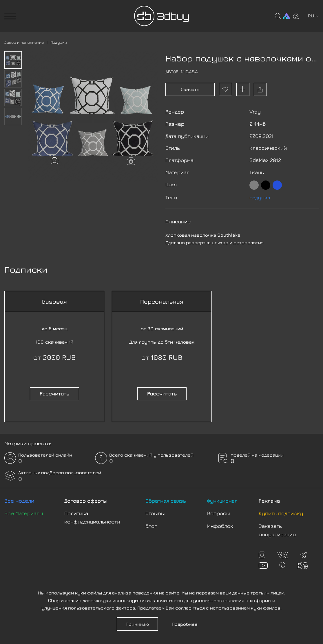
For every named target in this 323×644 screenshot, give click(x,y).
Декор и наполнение (26, 42)
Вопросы (219, 511)
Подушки (63, 42)
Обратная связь (166, 499)
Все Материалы (24, 511)
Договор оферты (86, 499)
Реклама (269, 499)
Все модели (19, 499)
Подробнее (185, 624)
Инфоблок (220, 524)
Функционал (222, 499)
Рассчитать (54, 392)
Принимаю (137, 624)
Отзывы (155, 511)
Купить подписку (281, 511)
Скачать (190, 89)
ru (313, 16)
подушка (260, 196)
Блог (151, 524)
